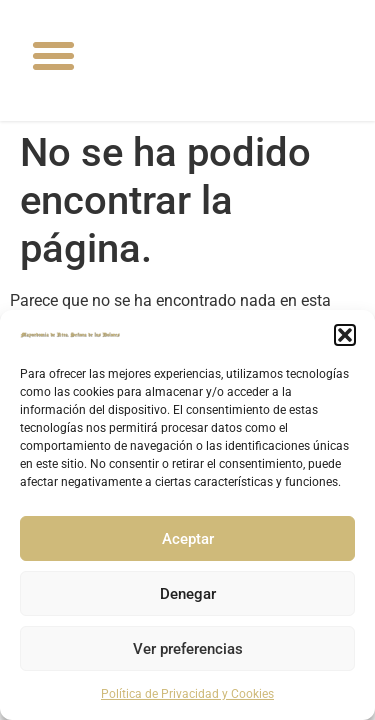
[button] (345, 335)
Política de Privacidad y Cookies (187, 694)
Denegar (188, 594)
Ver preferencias (188, 649)
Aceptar (188, 539)
